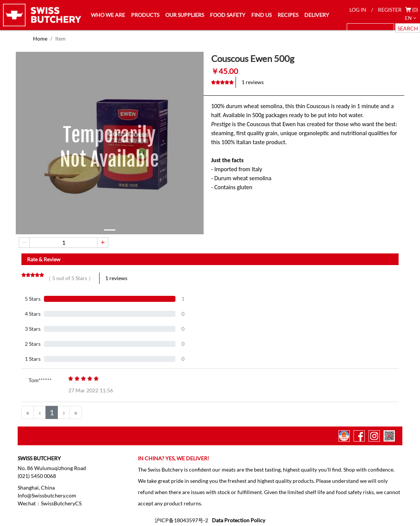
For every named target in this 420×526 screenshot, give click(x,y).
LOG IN (358, 10)
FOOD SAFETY (228, 15)
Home (40, 38)
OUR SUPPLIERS (185, 15)
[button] (110, 230)
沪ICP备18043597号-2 (181, 520)
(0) (415, 10)
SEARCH (408, 28)
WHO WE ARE (108, 15)
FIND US (261, 15)
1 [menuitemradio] (52, 412)
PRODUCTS (145, 15)
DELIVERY (317, 15)
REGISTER (390, 10)
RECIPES (288, 15)
